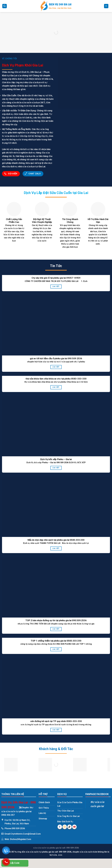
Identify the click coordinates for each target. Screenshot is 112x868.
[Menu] (106, 6)
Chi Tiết (56, 286)
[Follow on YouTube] (74, 827)
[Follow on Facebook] (60, 827)
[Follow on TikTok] (70, 827)
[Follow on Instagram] (65, 827)
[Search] (5, 6)
